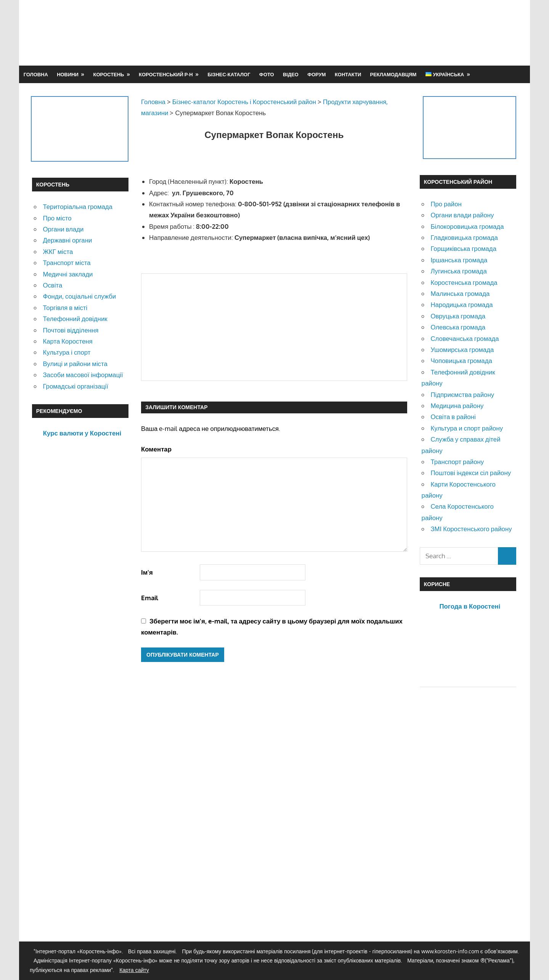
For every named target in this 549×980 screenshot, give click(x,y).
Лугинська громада (458, 271)
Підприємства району (462, 394)
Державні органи (67, 240)
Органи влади (63, 229)
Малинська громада (460, 293)
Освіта (52, 285)
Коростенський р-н (166, 74)
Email (150, 598)
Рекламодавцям (393, 74)
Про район (446, 204)
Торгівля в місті (65, 308)
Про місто (57, 218)
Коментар (156, 449)
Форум (316, 74)
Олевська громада (458, 327)
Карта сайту (134, 970)
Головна (36, 74)
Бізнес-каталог (229, 74)
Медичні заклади (68, 274)
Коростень (109, 74)
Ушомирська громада (462, 349)
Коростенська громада (464, 282)
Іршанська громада (459, 260)
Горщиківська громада (463, 248)
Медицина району (457, 406)
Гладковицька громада (464, 237)
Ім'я (147, 572)
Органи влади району (462, 215)
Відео (291, 74)
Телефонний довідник (75, 319)
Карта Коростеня (67, 341)
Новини (68, 74)
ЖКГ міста (58, 251)
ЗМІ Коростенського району (471, 529)
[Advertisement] (378, 32)
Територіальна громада (78, 206)
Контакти (348, 74)
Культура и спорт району (467, 428)
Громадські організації (75, 386)
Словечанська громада (465, 338)
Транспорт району (457, 462)
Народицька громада (462, 304)
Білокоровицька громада (467, 226)
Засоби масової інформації (83, 375)
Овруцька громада (458, 316)
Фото (267, 74)
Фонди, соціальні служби (79, 296)
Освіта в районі (453, 417)
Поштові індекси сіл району (471, 473)
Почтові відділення (71, 330)
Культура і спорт (67, 352)
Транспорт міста (67, 263)
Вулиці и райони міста (75, 364)
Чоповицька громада (461, 361)
